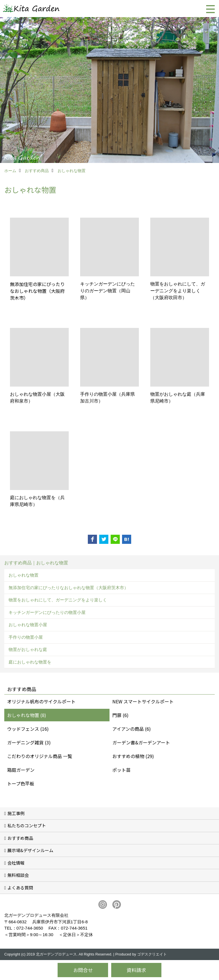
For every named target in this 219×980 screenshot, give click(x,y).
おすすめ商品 (20, 838)
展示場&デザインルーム (30, 850)
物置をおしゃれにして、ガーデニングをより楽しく (58, 600)
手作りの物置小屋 (26, 637)
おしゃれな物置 (24, 575)
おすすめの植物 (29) (133, 756)
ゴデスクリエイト (152, 954)
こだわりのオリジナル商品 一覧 (40, 756)
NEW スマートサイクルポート (143, 701)
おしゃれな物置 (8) (27, 715)
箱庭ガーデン (21, 770)
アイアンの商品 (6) (132, 729)
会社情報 (16, 863)
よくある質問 (20, 888)
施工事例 (16, 813)
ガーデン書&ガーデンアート (141, 742)
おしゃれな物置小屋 (28, 625)
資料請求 (136, 970)
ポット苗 (121, 770)
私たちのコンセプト (27, 825)
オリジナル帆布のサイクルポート (41, 701)
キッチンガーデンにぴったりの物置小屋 (47, 612)
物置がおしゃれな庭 (28, 649)
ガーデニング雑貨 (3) (29, 742)
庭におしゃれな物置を (30, 662)
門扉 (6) (120, 715)
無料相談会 (18, 875)
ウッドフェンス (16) (28, 729)
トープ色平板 (21, 783)
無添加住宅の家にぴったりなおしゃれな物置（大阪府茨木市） (68, 588)
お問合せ (83, 970)
